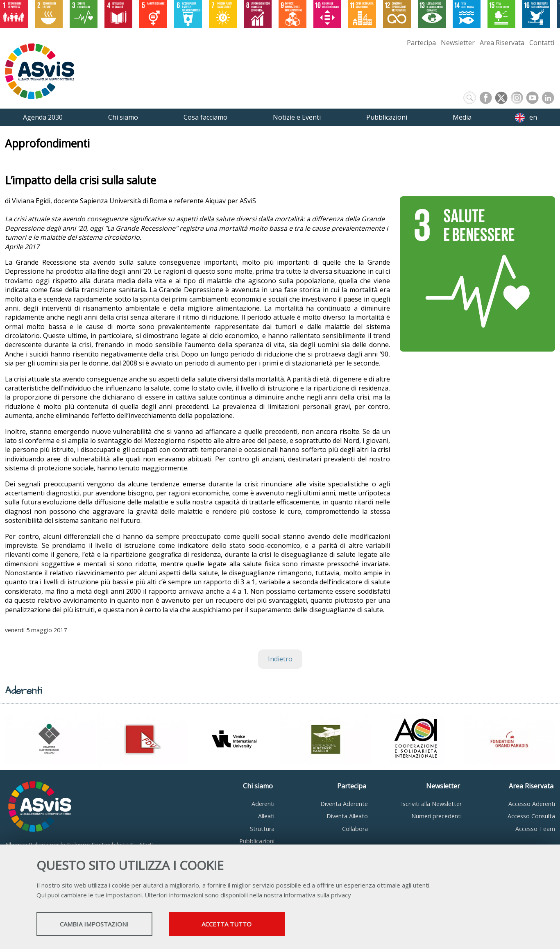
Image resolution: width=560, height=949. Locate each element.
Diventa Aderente (344, 804)
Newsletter (458, 43)
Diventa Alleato (347, 816)
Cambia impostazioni (101, 925)
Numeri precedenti (436, 816)
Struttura (262, 829)
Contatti (542, 43)
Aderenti (263, 804)
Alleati (266, 816)
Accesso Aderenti (532, 804)
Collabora (355, 829)
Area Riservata (502, 43)
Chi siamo (258, 786)
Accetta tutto (248, 925)
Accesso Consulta (531, 816)
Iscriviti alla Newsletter (431, 804)
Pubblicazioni (257, 841)
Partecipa (421, 43)
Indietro (280, 659)
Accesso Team (535, 829)
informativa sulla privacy (317, 896)
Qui (41, 896)
